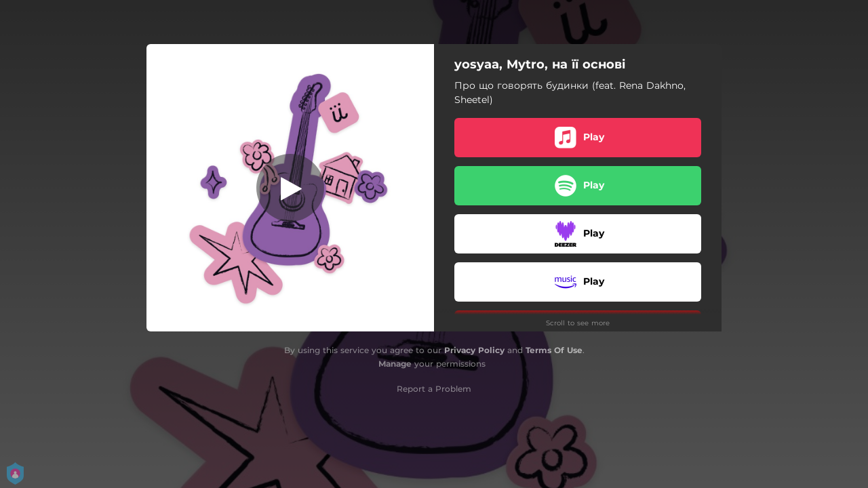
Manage (395, 364)
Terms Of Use (554, 350)
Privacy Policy (474, 350)
